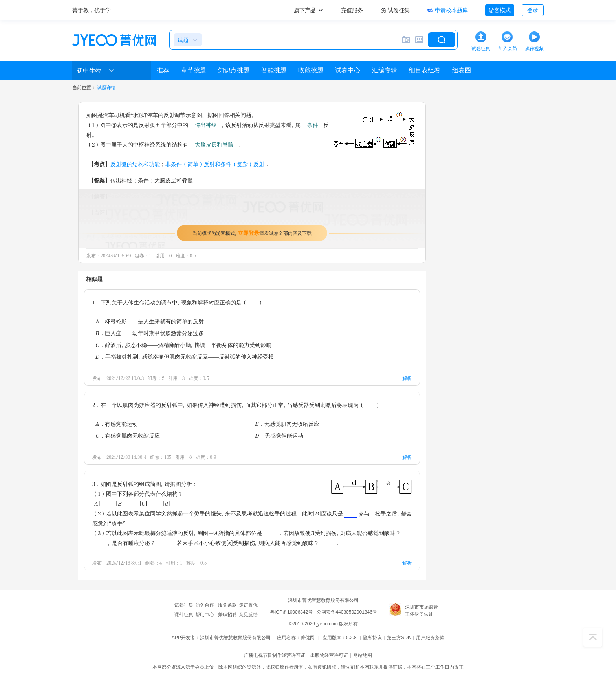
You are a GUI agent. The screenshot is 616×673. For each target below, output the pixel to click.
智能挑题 (274, 70)
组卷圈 (462, 70)
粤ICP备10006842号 (291, 612)
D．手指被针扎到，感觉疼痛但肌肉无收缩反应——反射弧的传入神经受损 (185, 357)
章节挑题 (194, 70)
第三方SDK (399, 638)
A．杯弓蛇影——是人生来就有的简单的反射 (150, 321)
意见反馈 (248, 615)
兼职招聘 (227, 615)
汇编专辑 (385, 70)
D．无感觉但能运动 (279, 436)
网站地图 (363, 655)
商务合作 (205, 605)
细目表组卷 (425, 70)
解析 (407, 378)
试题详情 (106, 88)
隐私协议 (372, 638)
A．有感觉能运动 (117, 424)
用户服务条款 (430, 638)
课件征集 (184, 615)
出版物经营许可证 (329, 655)
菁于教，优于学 (92, 10)
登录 (533, 10)
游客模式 (500, 10)
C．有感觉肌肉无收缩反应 (128, 436)
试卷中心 (348, 70)
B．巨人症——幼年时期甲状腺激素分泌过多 (150, 333)
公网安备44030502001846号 (347, 612)
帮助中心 (205, 615)
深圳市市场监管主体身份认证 (422, 611)
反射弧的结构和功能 (135, 164)
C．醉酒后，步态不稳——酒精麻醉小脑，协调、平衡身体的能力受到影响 (183, 345)
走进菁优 (248, 605)
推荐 (163, 70)
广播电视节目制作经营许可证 (275, 655)
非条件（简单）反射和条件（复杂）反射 (215, 164)
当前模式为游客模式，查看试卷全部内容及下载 (252, 233)
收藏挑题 (311, 70)
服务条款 (227, 605)
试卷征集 (184, 605)
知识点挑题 (234, 70)
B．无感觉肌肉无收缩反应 (287, 424)
